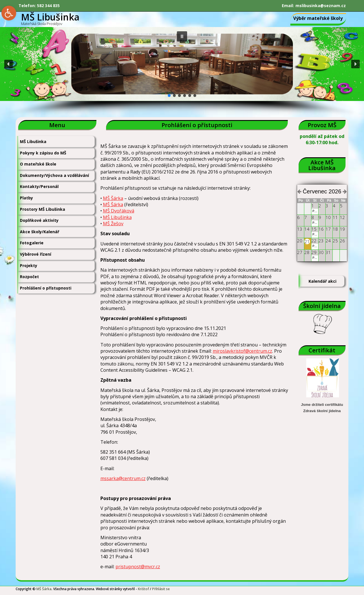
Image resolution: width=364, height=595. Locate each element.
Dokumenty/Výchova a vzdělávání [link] (54, 175)
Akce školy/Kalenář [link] (40, 232)
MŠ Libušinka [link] (33, 141)
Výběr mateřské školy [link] (318, 18)
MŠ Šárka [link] (113, 198)
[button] (182, 36)
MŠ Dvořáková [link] (119, 211)
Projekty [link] (29, 266)
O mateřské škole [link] (38, 164)
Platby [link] (26, 198)
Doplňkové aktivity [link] (39, 220)
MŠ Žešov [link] (113, 224)
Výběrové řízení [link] (36, 254)
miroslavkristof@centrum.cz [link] (242, 351)
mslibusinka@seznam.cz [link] (321, 6)
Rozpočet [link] (29, 277)
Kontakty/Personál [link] (39, 186)
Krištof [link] (143, 589)
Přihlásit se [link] (161, 589)
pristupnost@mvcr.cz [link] (138, 567)
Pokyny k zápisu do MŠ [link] (43, 153)
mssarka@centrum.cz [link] (123, 478)
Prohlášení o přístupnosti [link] (46, 288)
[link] (9, 13)
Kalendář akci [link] (322, 281)
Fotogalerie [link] (32, 243)
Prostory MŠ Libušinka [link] (43, 209)
